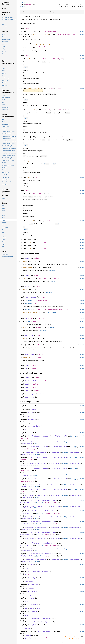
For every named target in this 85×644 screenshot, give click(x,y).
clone (25, 261)
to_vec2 (30, 161)
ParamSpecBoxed (41, 300)
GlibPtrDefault (61, 436)
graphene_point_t (52, 31)
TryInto (34, 625)
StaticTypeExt (34, 591)
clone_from (27, 268)
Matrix (41, 318)
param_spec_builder (31, 312)
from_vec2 (30, 221)
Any (29, 406)
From (30, 433)
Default (28, 286)
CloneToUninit (34, 426)
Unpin (27, 391)
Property (31, 578)
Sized (34, 410)
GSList (30, 460)
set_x (29, 242)
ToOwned (31, 598)
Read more (52, 271)
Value (30, 575)
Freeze (28, 378)
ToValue (32, 608)
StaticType (30, 355)
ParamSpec (29, 300)
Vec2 (43, 161)
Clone (27, 258)
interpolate (31, 110)
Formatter (43, 278)
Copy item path (34, 4)
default (26, 289)
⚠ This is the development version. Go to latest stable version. (72, 639)
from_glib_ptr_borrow (41, 34)
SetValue (28, 303)
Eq (26, 369)
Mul (26, 318)
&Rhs (39, 345)
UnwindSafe (30, 397)
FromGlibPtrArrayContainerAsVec (41, 500)
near (28, 137)
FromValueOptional (45, 632)
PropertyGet (33, 585)
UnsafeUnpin (30, 394)
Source (22, 7)
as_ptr (29, 31)
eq (24, 338)
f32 (54, 59)
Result (57, 278)
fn (36, 309)
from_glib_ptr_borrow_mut (42, 44)
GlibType (74, 436)
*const (60, 34)
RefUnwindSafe (31, 381)
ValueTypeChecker (30, 637)
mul (25, 328)
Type (39, 358)
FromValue (33, 622)
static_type (28, 358)
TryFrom (34, 611)
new (28, 194)
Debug (27, 275)
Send (27, 384)
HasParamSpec (30, 297)
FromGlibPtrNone (41, 442)
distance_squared (33, 88)
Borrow (30, 413)
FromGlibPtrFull (75, 442)
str (40, 309)
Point (27, 28)
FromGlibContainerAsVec (38, 436)
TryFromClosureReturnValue (39, 618)
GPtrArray (31, 449)
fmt (25, 278)
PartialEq (29, 335)
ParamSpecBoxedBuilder (54, 309)
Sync (27, 387)
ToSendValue (33, 605)
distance (30, 59)
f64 (60, 110)
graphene (23, 2)
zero (28, 177)
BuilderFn (29, 309)
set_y (29, 248)
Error (27, 639)
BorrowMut (32, 419)
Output (27, 321)
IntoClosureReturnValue (38, 571)
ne (24, 345)
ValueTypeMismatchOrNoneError (51, 637)
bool (62, 137)
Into (32, 564)
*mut (43, 31)
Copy (27, 365)
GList (29, 438)
